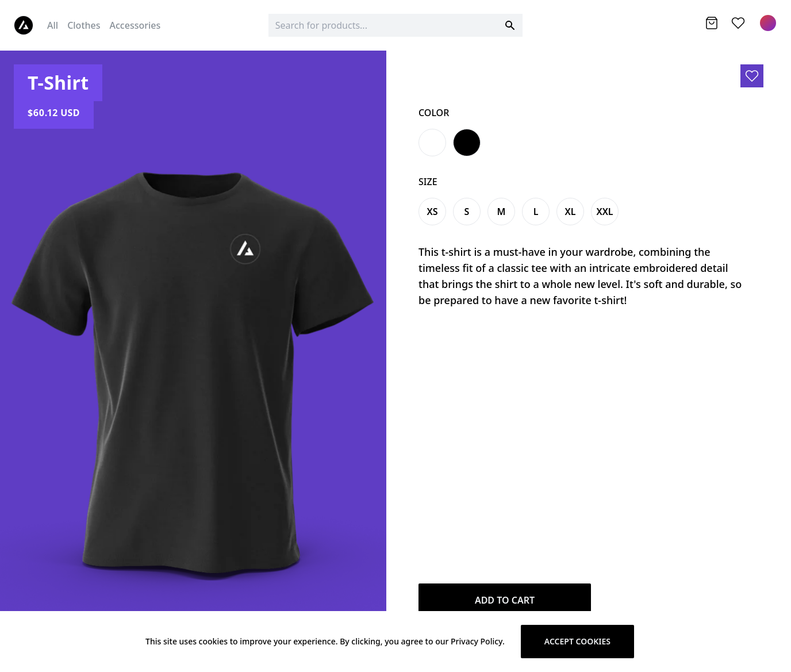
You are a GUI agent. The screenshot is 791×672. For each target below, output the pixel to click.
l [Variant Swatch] (536, 212)
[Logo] (24, 25)
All (53, 25)
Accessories (135, 25)
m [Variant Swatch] (502, 212)
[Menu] (768, 23)
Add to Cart (505, 600)
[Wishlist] (738, 23)
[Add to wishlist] (752, 76)
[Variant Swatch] (432, 143)
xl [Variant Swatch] (571, 212)
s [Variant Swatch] (467, 212)
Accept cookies (577, 641)
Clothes (84, 25)
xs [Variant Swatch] (432, 212)
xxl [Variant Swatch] (604, 212)
